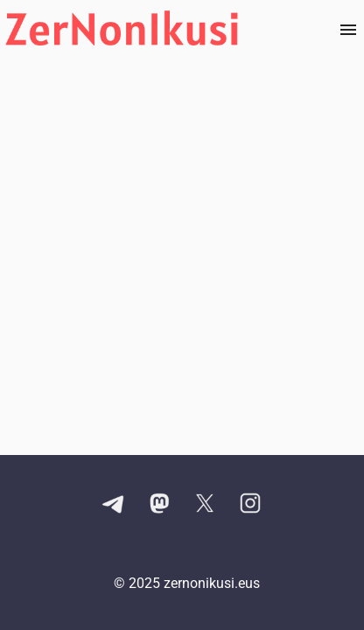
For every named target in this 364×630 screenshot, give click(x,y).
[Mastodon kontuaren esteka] (159, 505)
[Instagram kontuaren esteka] (250, 505)
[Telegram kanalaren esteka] (114, 505)
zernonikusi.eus (212, 583)
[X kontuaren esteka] (205, 505)
